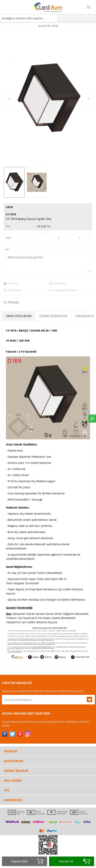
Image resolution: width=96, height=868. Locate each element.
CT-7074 (11, 214)
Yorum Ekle (59, 284)
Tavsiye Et (13, 284)
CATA (9, 207)
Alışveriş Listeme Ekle (65, 290)
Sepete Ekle (27, 861)
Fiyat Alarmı (14, 290)
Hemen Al (75, 861)
